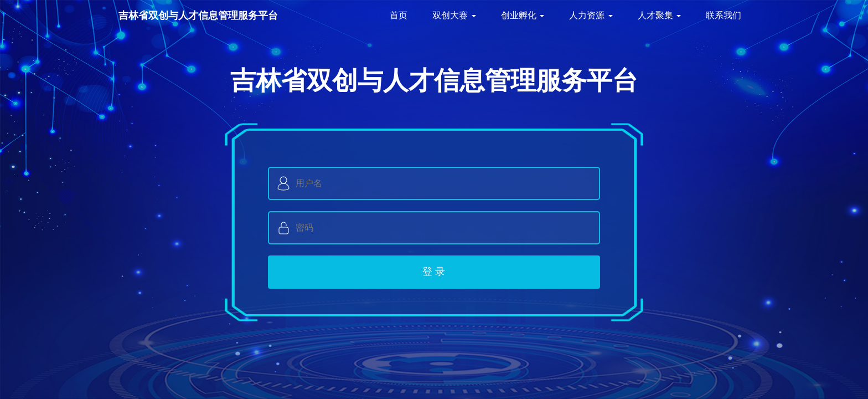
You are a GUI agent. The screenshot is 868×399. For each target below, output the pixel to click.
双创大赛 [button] (454, 15)
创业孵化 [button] (523, 15)
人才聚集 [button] (659, 15)
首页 (399, 15)
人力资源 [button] (591, 15)
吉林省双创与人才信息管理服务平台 (198, 16)
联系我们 (724, 15)
